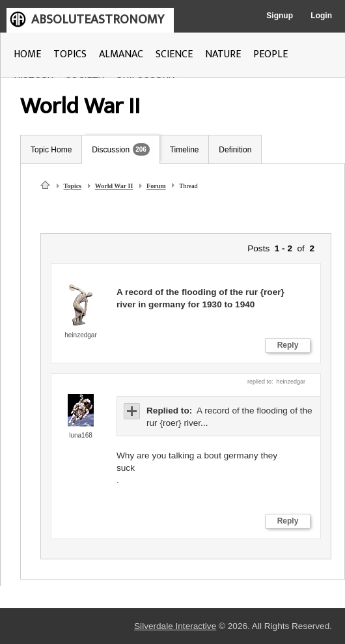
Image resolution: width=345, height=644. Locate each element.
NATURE (223, 54)
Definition (235, 150)
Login (321, 16)
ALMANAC (121, 54)
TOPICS (70, 54)
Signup (280, 16)
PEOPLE (270, 54)
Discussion (111, 150)
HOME (27, 54)
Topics (73, 186)
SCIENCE (174, 54)
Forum (156, 186)
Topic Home (51, 150)
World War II (114, 186)
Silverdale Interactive (175, 626)
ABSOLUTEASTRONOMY (98, 20)
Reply (288, 345)
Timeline (185, 150)
